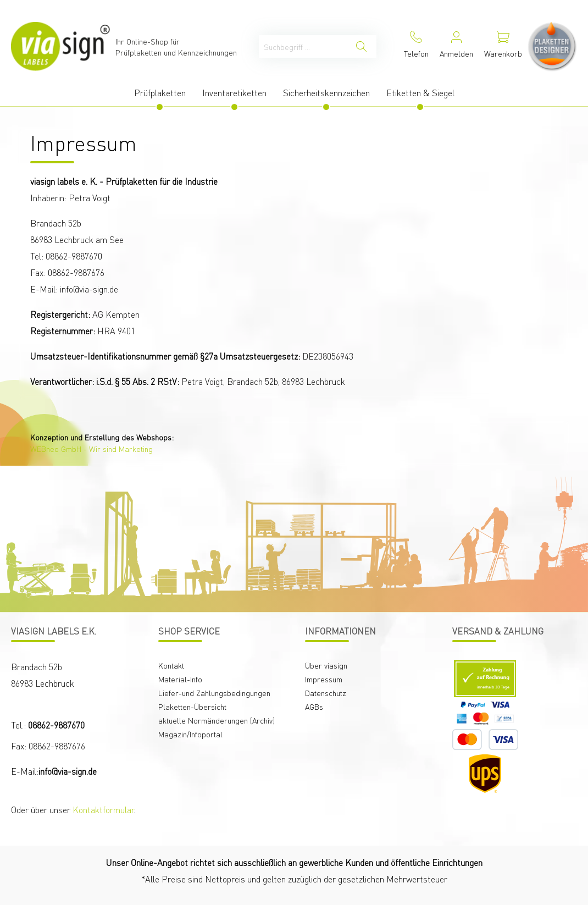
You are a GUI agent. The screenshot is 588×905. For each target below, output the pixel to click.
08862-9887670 (56, 725)
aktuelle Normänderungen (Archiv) (217, 720)
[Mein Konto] (456, 46)
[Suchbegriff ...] (303, 46)
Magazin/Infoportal (190, 734)
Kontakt (171, 665)
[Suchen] (361, 46)
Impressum (324, 679)
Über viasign (326, 665)
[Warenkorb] (503, 46)
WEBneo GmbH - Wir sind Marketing (91, 449)
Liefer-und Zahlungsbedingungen (214, 693)
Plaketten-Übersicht (192, 707)
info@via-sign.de (68, 771)
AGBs (314, 707)
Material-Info (180, 679)
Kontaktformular (103, 810)
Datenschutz (326, 693)
